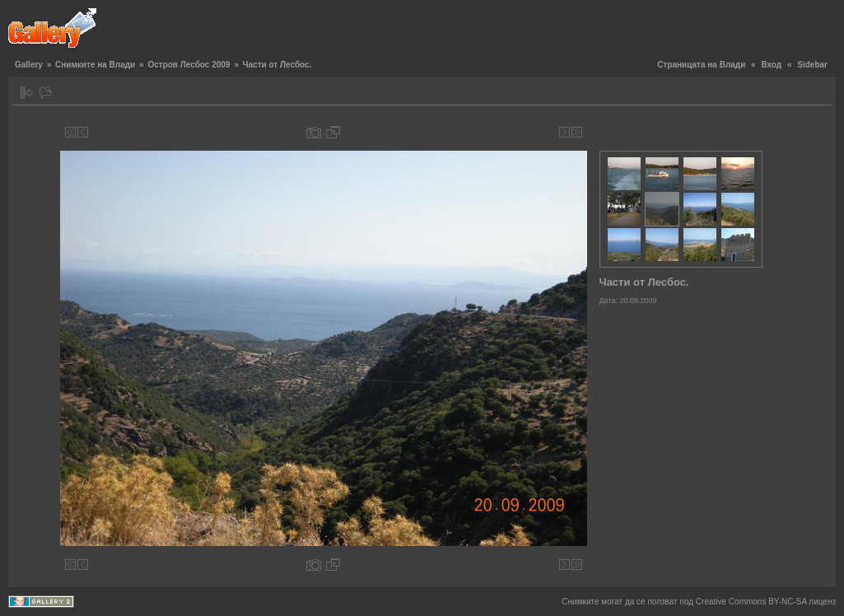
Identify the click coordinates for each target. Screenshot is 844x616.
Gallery (29, 65)
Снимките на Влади (95, 65)
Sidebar (812, 65)
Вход (771, 65)
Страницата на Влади (701, 65)
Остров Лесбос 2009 (189, 65)
